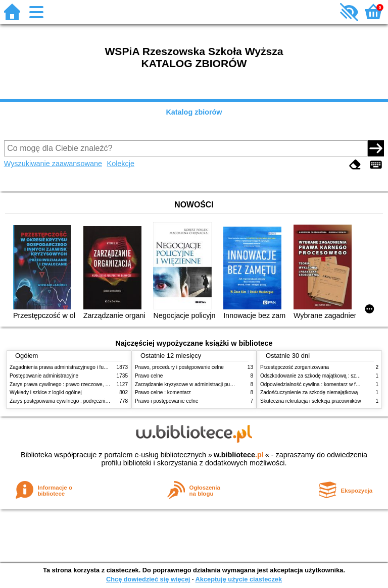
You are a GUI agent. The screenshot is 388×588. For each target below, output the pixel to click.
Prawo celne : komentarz (163, 392)
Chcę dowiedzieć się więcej (148, 579)
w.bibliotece (239, 455)
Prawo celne (149, 376)
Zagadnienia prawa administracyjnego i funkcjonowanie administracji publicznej (99, 367)
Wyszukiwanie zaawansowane (53, 164)
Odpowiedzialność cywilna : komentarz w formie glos (320, 384)
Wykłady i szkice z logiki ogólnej (46, 392)
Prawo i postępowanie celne (167, 401)
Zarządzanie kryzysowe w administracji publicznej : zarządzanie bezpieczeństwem (228, 384)
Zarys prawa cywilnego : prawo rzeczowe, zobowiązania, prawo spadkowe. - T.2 (100, 384)
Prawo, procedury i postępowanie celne (179, 367)
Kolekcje (121, 164)
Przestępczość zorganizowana (295, 367)
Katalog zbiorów (194, 112)
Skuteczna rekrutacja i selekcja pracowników (310, 401)
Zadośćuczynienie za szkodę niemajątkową (309, 392)
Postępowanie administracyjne (44, 376)
